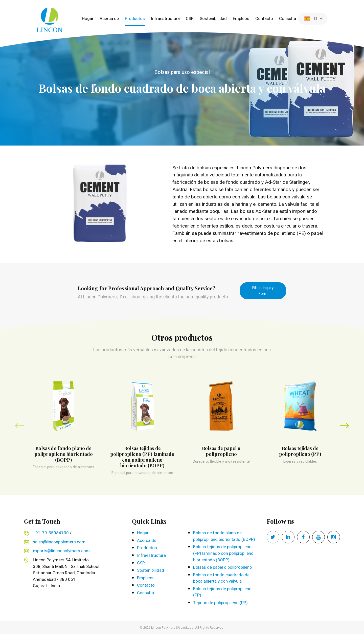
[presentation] (20, 426)
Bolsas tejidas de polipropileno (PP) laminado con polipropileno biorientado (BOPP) (223, 553)
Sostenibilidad (213, 18)
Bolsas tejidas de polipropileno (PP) (222, 592)
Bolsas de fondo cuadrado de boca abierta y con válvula (221, 578)
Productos (135, 18)
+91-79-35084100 (51, 533)
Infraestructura (165, 18)
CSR (190, 18)
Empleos (241, 18)
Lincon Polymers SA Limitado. (173, 628)
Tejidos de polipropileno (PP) (220, 603)
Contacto (264, 18)
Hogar (88, 18)
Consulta (288, 18)
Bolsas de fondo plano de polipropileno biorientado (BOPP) (224, 536)
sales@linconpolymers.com (59, 542)
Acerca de (109, 18)
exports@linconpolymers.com (61, 551)
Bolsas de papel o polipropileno (223, 567)
